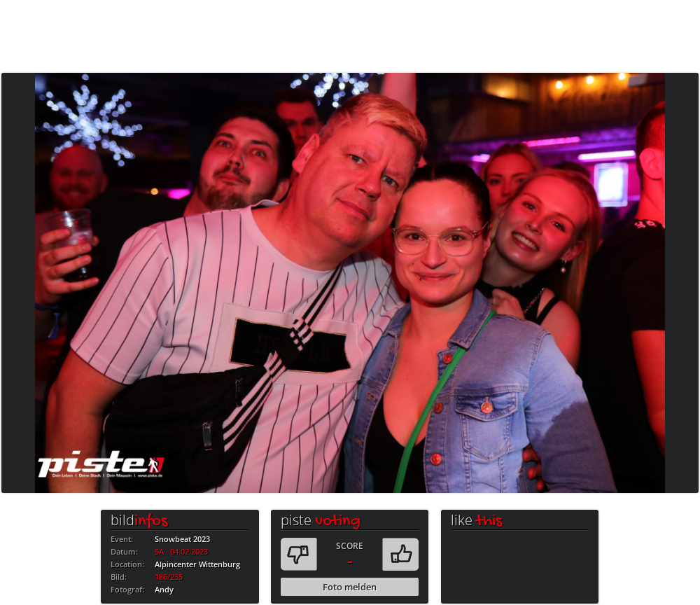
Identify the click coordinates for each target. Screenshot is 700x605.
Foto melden (350, 587)
